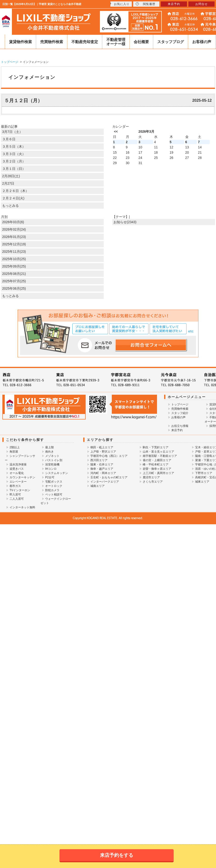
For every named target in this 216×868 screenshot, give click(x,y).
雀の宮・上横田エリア (157, 460)
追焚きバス (17, 469)
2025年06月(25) (14, 288)
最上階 (49, 447)
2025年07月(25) (14, 281)
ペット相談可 (54, 495)
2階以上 (15, 447)
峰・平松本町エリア (156, 464)
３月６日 (9, 139)
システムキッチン (57, 473)
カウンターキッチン (22, 477)
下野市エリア (204, 473)
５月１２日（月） (23, 101)
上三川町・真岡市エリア (158, 473)
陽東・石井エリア (102, 464)
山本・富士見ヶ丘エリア (158, 452)
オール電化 (17, 473)
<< (116, 131)
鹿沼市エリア (151, 477)
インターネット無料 (22, 507)
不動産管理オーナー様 (116, 42)
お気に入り (119, 4)
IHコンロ (51, 469)
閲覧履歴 (145, 4)
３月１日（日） (14, 169)
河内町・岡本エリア (103, 473)
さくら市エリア (153, 482)
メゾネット (52, 456)
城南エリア (98, 486)
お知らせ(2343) (125, 222)
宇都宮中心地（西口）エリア (109, 456)
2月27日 (8, 183)
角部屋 (14, 452)
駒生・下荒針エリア (156, 447)
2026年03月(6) (13, 222)
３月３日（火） (14, 154)
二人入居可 (17, 499)
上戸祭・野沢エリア (103, 452)
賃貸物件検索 (20, 42)
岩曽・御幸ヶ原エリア (157, 469)
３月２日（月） (14, 161)
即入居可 (15, 495)
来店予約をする (117, 855)
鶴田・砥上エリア (102, 447)
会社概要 (141, 42)
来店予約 (177, 430)
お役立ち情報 (180, 426)
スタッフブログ (171, 42)
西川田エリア (99, 460)
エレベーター (18, 482)
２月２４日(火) (13, 198)
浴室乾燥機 (52, 464)
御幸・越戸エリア (102, 469)
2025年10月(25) (14, 259)
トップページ (180, 404)
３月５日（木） (14, 146)
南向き (49, 452)
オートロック (54, 486)
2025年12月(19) (14, 244)
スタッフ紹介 (180, 413)
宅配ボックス (54, 482)
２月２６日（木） (15, 191)
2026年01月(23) (14, 237)
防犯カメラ (52, 490)
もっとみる (10, 206)
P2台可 (50, 477)
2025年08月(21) (14, 274)
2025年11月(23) (14, 252)
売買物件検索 (52, 42)
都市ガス (15, 486)
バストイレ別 (54, 460)
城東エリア (202, 482)
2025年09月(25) (14, 266)
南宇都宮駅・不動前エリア (160, 456)
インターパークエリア (105, 482)
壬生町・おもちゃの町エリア (109, 477)
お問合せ (201, 4)
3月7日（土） (12, 132)
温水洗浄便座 (18, 464)
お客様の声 (202, 42)
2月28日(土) (11, 176)
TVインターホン (20, 490)
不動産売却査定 (85, 42)
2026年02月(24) (14, 229)
